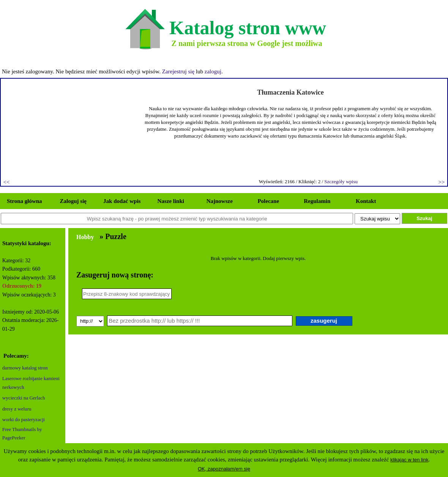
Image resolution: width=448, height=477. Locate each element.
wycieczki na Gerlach (24, 398)
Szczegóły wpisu (341, 181)
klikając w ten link (409, 460)
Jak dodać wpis (122, 201)
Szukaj (424, 218)
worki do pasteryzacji (24, 419)
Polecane (268, 201)
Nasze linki (171, 201)
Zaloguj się (73, 201)
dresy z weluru (17, 409)
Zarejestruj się (178, 71)
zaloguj (213, 71)
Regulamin (317, 201)
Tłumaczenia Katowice (290, 92)
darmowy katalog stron (25, 368)
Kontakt (366, 201)
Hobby (85, 237)
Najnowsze (220, 201)
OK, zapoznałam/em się (224, 469)
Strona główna (24, 201)
